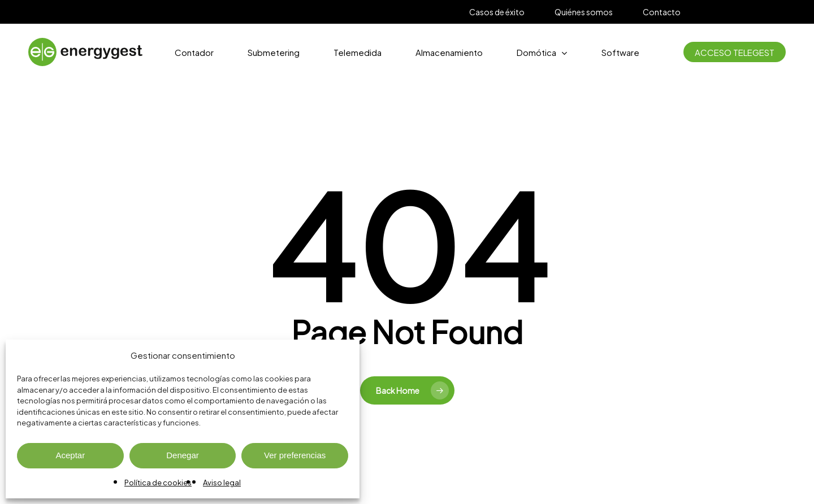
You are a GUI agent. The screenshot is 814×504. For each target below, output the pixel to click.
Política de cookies (158, 483)
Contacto (662, 12)
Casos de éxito (497, 12)
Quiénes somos (584, 12)
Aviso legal (222, 483)
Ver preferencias (295, 455)
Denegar (183, 455)
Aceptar (70, 455)
